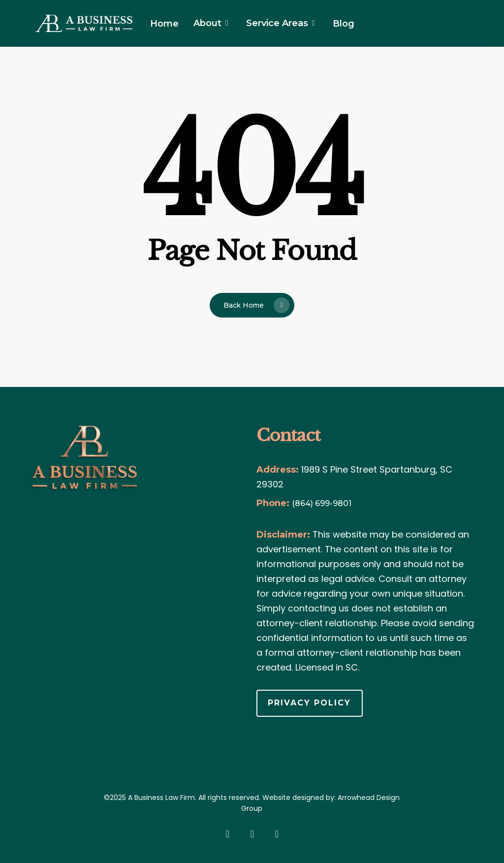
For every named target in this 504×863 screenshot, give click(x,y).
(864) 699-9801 (322, 503)
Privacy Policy (309, 703)
